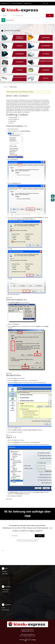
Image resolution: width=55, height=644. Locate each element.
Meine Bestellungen (8, 558)
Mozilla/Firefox (13, 121)
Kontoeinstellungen (8, 560)
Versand (5, 572)
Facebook (5, 592)
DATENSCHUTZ (5, 3)
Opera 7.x (12, 123)
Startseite (6, 87)
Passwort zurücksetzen (9, 562)
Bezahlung (5, 574)
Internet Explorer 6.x (14, 119)
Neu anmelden (6, 553)
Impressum (6, 590)
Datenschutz (6, 610)
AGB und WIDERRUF (17, 3)
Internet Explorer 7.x (14, 117)
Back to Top (9, 298)
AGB (4, 608)
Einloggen (5, 556)
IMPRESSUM (28, 3)
